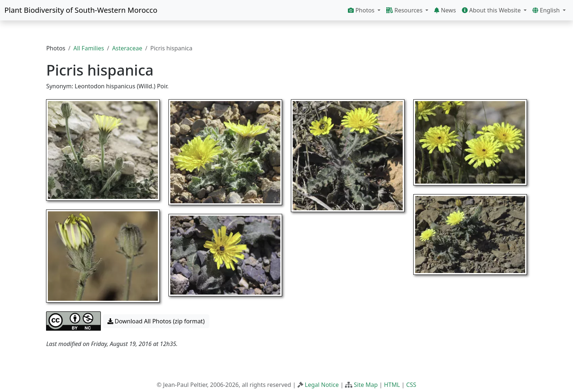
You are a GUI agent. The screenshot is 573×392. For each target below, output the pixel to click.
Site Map (366, 385)
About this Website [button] (492, 10)
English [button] (547, 10)
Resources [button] (405, 10)
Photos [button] (362, 10)
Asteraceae (127, 48)
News (445, 10)
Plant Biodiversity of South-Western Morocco (81, 10)
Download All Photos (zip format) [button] (156, 321)
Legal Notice (322, 385)
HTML (392, 385)
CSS (411, 385)
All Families (89, 48)
